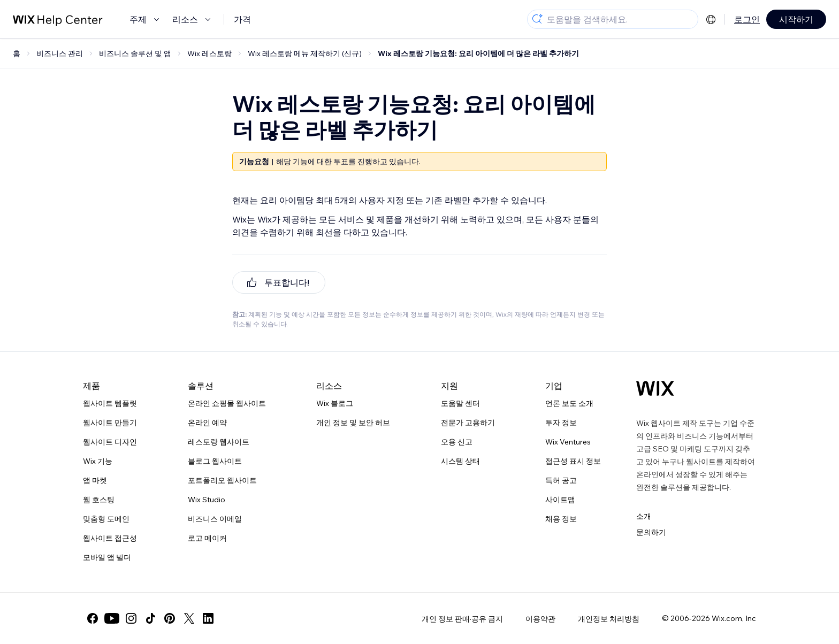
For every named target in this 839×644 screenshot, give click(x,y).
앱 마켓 (95, 480)
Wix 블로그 (335, 403)
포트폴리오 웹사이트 (222, 480)
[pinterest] (170, 618)
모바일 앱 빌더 (107, 557)
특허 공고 (561, 480)
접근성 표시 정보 (573, 461)
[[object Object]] (279, 282)
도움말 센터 (460, 403)
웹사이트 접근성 (110, 538)
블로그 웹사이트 (215, 461)
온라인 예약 (207, 423)
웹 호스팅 (99, 500)
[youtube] (112, 618)
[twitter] (189, 618)
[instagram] (131, 618)
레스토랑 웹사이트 (219, 442)
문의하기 (651, 532)
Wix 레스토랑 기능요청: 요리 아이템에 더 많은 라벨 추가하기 (478, 53)
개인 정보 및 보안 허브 (353, 423)
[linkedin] (208, 618)
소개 (644, 516)
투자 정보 (561, 423)
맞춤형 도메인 (106, 519)
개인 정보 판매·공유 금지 (462, 619)
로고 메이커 (207, 538)
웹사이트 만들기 (110, 423)
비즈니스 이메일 (215, 519)
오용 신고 (457, 442)
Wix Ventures (568, 442)
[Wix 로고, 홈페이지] (655, 388)
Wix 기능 (98, 461)
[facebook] (93, 618)
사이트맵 (560, 500)
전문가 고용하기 (468, 423)
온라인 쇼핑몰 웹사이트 (227, 403)
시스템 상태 (460, 461)
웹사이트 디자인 (110, 442)
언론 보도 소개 (569, 403)
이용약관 (540, 619)
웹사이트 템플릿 (110, 403)
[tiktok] (150, 618)
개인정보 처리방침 (609, 619)
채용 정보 (561, 519)
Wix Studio (207, 500)
